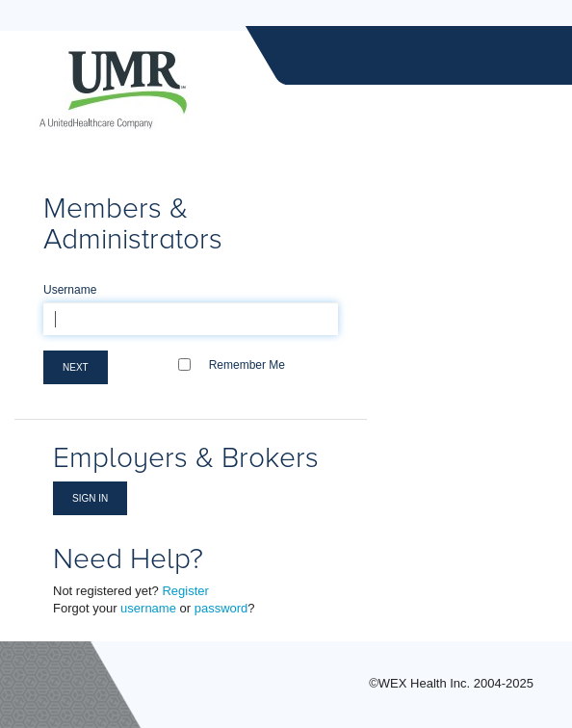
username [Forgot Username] (148, 608)
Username (70, 290)
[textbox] (191, 319)
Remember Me (247, 365)
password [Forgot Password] (221, 608)
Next (76, 367)
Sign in (90, 498)
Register (185, 591)
